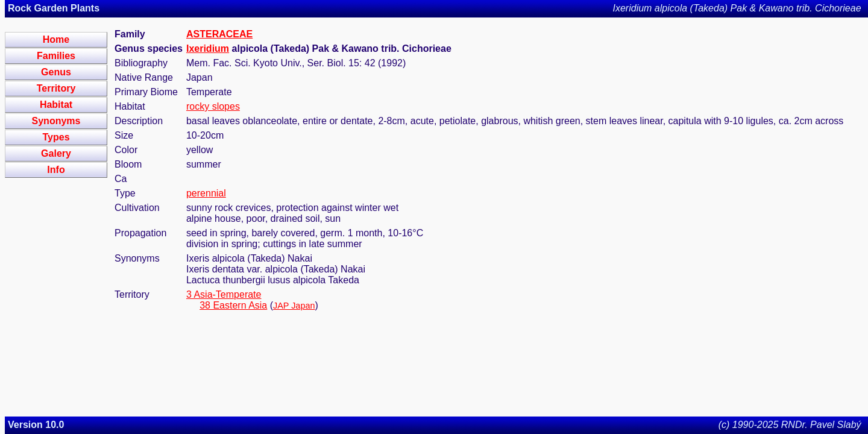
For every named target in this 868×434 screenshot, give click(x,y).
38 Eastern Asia (233, 305)
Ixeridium (208, 49)
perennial (206, 193)
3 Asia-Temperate (224, 294)
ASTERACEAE (219, 34)
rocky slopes (213, 106)
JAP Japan (294, 306)
